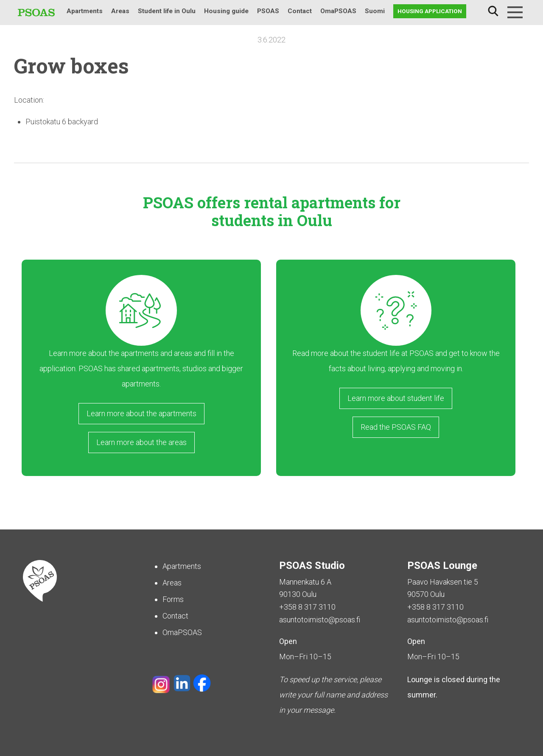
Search (493, 11)
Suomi (375, 11)
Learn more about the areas (141, 442)
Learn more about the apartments (141, 413)
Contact (300, 11)
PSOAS (268, 11)
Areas (120, 11)
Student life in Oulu (167, 11)
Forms (173, 599)
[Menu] (515, 12)
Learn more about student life (396, 398)
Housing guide (226, 11)
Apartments (85, 11)
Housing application (430, 11)
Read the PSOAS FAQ (396, 427)
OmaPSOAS (338, 11)
